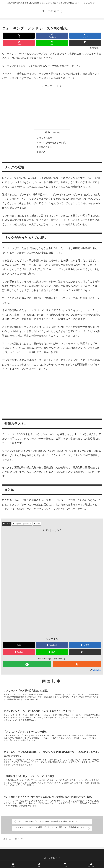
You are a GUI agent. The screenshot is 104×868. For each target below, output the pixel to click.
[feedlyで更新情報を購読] (27, 665)
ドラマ (6, 524)
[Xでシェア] (19, 36)
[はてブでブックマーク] (85, 36)
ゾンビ (37, 524)
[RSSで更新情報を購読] (77, 665)
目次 (48, 132)
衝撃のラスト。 (47, 148)
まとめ (42, 152)
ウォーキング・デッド (22, 524)
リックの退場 (45, 138)
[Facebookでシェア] (52, 36)
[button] (85, 43)
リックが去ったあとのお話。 (53, 143)
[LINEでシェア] (52, 43)
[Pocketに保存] (19, 43)
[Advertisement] (52, 107)
